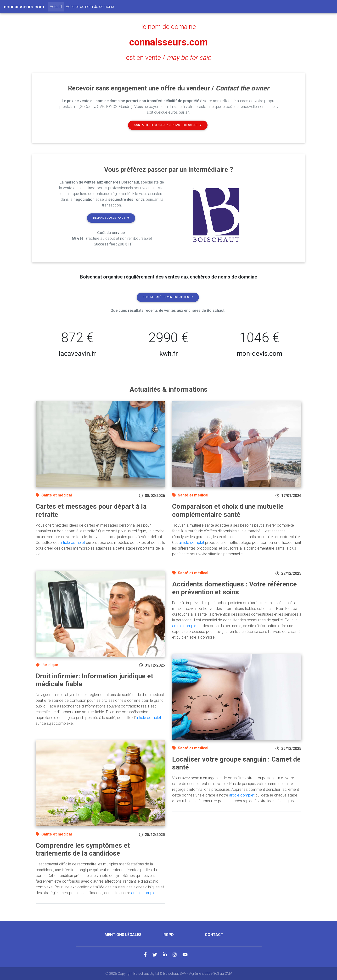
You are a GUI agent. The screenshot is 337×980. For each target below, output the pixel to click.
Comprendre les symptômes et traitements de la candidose (83, 849)
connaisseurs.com (168, 42)
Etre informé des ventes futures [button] (168, 297)
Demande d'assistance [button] (111, 218)
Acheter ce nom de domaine (90, 7)
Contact (214, 935)
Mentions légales (123, 935)
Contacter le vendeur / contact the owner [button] (168, 125)
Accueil (57, 6)
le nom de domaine (169, 27)
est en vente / (168, 58)
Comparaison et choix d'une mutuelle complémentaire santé (228, 510)
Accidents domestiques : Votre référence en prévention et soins (234, 588)
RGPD (169, 935)
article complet (72, 543)
